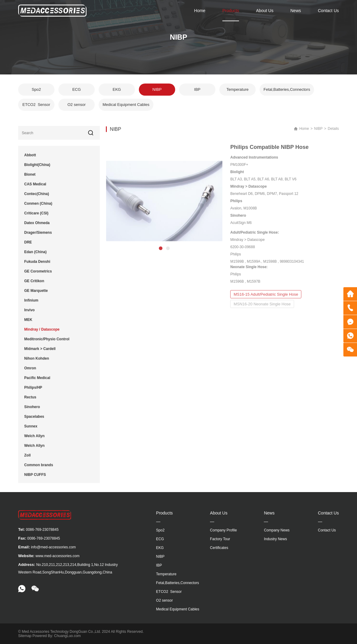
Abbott (30, 159)
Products (231, 11)
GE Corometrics (38, 276)
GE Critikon (34, 285)
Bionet (30, 179)
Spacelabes (34, 421)
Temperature (238, 91)
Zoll (27, 460)
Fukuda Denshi (37, 266)
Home (200, 11)
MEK (28, 324)
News (296, 11)
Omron (30, 373)
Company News (277, 530)
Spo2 (36, 91)
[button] (161, 260)
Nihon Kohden (37, 363)
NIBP (157, 91)
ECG (77, 91)
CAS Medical (35, 189)
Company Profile (223, 530)
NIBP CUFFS (35, 479)
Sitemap (25, 636)
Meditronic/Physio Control (47, 343)
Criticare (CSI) (36, 218)
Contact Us (328, 11)
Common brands (39, 469)
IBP (197, 91)
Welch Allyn (34, 440)
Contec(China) (37, 198)
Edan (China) (35, 256)
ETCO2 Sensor (36, 106)
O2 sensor (77, 106)
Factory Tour (220, 539)
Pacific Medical (37, 382)
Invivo (29, 314)
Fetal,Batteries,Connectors (287, 91)
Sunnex (31, 431)
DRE (28, 247)
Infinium (31, 305)
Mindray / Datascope (42, 334)
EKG (117, 91)
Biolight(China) (37, 169)
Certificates (219, 548)
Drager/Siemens (38, 237)
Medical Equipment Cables (126, 106)
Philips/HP (33, 392)
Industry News (275, 539)
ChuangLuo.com (67, 636)
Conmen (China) (38, 208)
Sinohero (32, 411)
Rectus (30, 402)
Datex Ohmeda (37, 227)
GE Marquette (36, 295)
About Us (265, 11)
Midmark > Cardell (40, 353)
